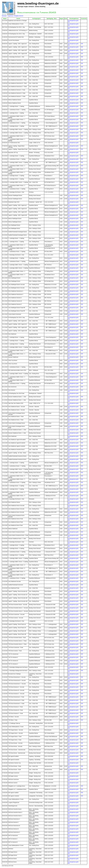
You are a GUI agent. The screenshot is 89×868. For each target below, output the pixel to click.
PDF (82, 44)
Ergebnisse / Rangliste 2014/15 (15, 16)
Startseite (4, 16)
